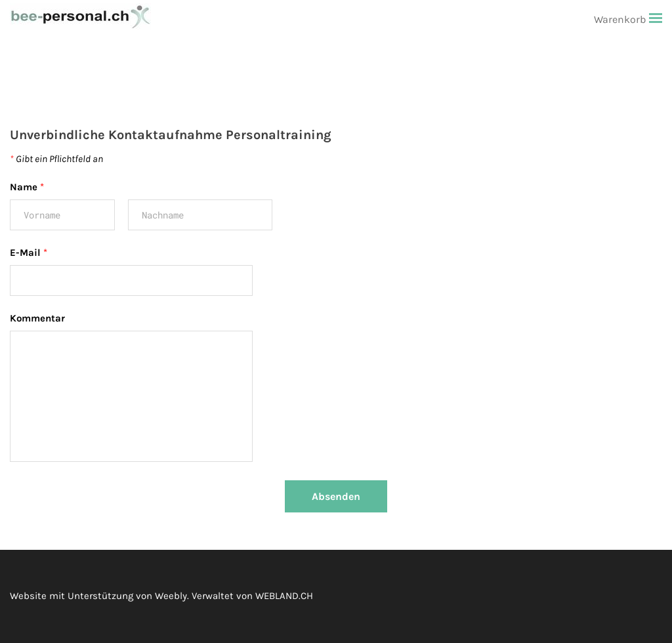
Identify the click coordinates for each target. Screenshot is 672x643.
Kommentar (37, 318)
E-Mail (29, 253)
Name (27, 187)
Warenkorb (621, 19)
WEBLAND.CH (284, 596)
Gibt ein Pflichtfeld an (56, 159)
